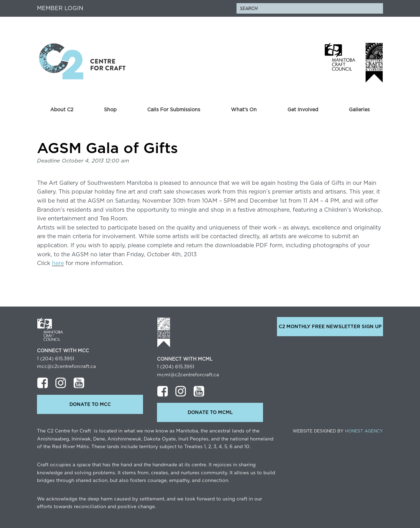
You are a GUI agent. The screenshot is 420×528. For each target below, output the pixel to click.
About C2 (62, 110)
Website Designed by (338, 431)
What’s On (244, 110)
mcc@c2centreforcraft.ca (66, 367)
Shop (110, 110)
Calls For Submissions (174, 110)
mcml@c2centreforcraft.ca (188, 375)
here (58, 263)
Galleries (359, 110)
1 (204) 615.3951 (56, 359)
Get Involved (303, 110)
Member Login (60, 8)
